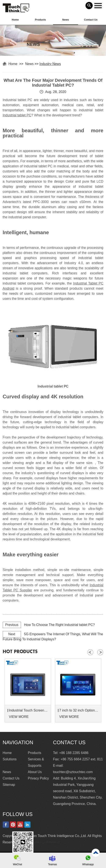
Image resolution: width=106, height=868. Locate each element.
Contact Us (91, 20)
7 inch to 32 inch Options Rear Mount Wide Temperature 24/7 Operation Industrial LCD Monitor (79, 710)
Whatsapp (88, 864)
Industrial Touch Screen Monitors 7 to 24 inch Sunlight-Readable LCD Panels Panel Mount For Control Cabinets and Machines (28, 710)
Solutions (10, 759)
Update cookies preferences (39, 842)
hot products (20, 652)
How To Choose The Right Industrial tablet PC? (60, 625)
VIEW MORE (19, 717)
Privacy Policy (39, 778)
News (65, 20)
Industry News (50, 64)
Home (15, 20)
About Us (35, 772)
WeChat (17, 864)
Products (40, 20)
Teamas (52, 864)
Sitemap (9, 785)
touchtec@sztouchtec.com (73, 772)
